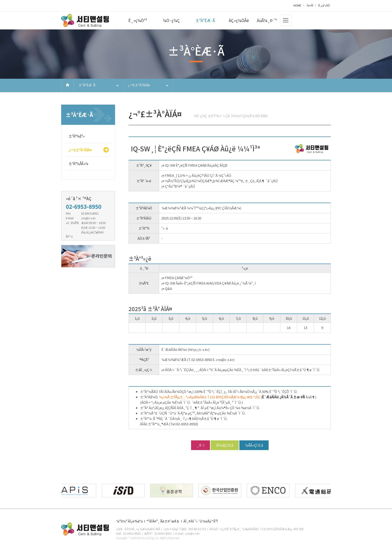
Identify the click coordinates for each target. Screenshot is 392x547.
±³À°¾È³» (77, 136)
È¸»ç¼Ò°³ (138, 20)
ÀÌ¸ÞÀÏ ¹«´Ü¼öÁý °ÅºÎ (201, 521)
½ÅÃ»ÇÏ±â (254, 445)
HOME (297, 6)
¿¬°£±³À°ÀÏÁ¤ (139, 85)
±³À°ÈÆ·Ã (205, 20)
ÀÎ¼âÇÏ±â (225, 445)
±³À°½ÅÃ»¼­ (78, 164)
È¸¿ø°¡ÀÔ (324, 6)
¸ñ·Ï (200, 445)
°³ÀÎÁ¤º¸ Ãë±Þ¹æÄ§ (163, 521)
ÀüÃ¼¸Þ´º (267, 20)
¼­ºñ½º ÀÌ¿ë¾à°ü (129, 521)
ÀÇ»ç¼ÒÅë (239, 20)
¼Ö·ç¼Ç (171, 20)
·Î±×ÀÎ (310, 6)
